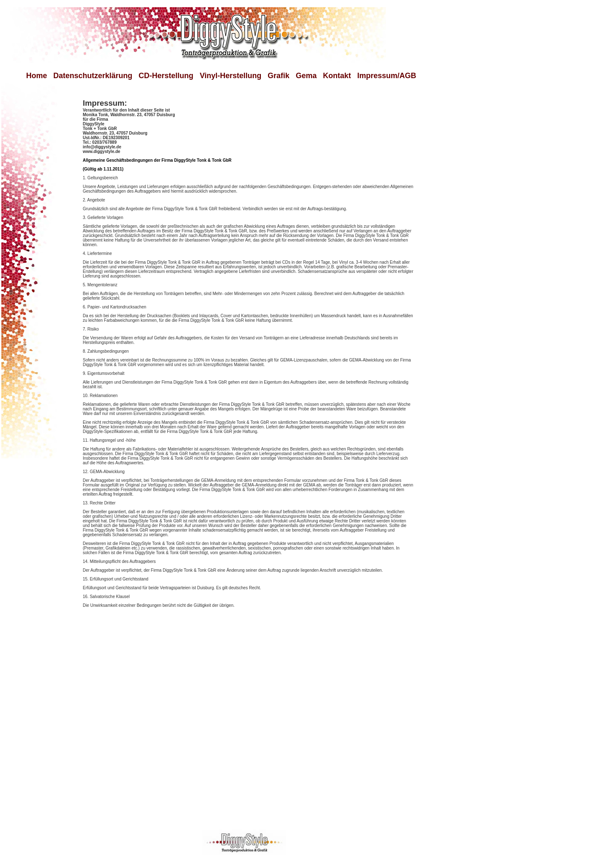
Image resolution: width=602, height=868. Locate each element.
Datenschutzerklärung (91, 76)
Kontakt (337, 76)
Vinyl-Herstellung (231, 76)
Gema (306, 76)
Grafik (275, 76)
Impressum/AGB (386, 76)
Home (37, 76)
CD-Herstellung (166, 76)
